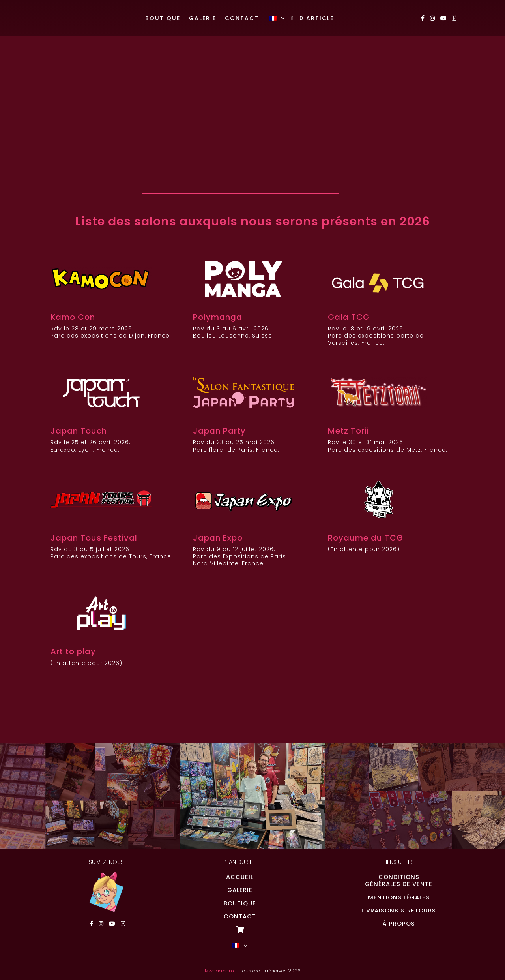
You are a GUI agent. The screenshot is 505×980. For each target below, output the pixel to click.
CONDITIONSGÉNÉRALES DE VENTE (399, 880)
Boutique (163, 19)
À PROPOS (399, 924)
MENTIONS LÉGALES (399, 897)
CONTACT (240, 916)
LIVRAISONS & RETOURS (399, 911)
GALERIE (240, 890)
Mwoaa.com (219, 971)
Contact (242, 19)
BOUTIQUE (240, 903)
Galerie (203, 19)
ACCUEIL (240, 877)
